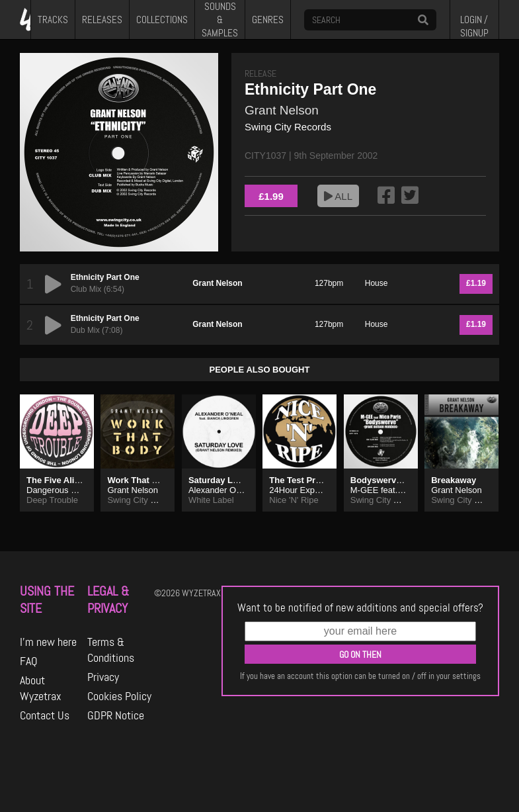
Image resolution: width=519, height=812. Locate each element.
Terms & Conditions (111, 650)
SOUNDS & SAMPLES (220, 20)
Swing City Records (288, 127)
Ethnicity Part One (105, 277)
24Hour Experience (306, 490)
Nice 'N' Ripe (294, 500)
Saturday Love (218, 480)
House (377, 283)
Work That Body (140, 480)
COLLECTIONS (162, 20)
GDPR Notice (116, 715)
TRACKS (53, 20)
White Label (211, 500)
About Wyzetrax (41, 688)
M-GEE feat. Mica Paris (395, 490)
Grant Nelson (282, 110)
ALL (338, 196)
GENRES (268, 20)
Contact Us (45, 715)
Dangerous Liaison (62, 490)
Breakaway (454, 480)
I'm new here (48, 642)
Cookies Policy (119, 696)
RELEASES (102, 20)
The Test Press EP (306, 480)
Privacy (103, 677)
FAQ (29, 661)
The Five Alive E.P (63, 480)
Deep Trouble (52, 500)
